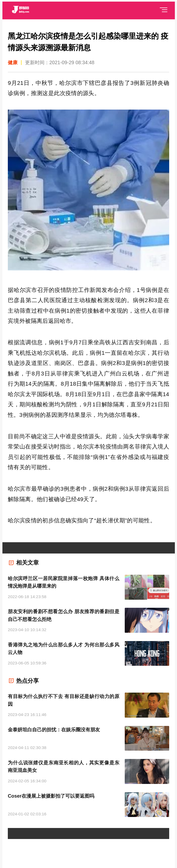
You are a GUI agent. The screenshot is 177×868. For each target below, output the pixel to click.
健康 (13, 63)
